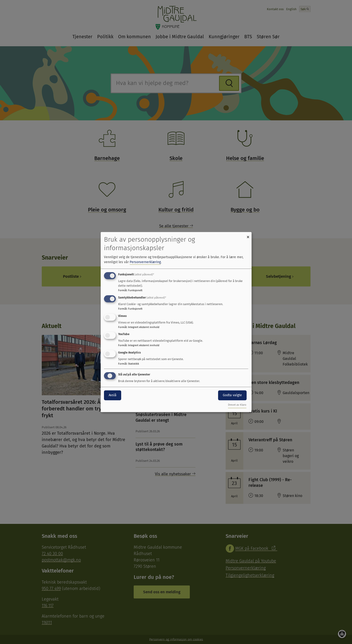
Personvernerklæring (145, 262)
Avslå (113, 395)
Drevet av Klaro (237, 405)
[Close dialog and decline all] (248, 235)
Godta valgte (232, 395)
